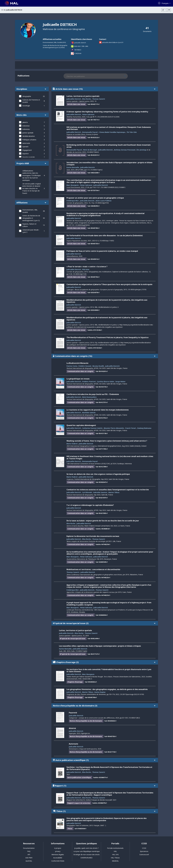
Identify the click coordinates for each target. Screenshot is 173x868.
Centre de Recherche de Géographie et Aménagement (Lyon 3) (31, 218)
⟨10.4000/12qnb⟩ (81, 651)
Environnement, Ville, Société (30, 211)
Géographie (27, 96)
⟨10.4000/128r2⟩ (134, 718)
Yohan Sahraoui (88, 114)
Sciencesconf (144, 855)
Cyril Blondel (87, 492)
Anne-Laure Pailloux (104, 201)
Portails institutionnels (115, 848)
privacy (58, 851)
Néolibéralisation (29, 136)
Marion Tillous (114, 492)
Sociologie (26, 106)
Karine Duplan (100, 692)
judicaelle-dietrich (80, 43)
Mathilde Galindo (89, 413)
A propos (58, 848)
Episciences (144, 851)
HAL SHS (115, 855)
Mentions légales (58, 855)
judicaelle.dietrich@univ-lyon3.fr (113, 42)
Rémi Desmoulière (89, 397)
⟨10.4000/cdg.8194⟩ (102, 203)
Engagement (27, 150)
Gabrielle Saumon (100, 492)
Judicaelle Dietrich (101, 185)
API (29, 855)
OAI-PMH (29, 858)
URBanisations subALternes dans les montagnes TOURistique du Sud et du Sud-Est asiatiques (31, 175)
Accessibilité (58, 858)
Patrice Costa (72, 366)
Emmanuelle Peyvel (90, 132)
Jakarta (25, 122)
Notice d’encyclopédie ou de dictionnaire (104, 706)
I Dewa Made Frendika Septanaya (112, 132)
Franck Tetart (131, 428)
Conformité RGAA (58, 861)
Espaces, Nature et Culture (29, 225)
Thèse (104, 811)
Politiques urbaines (29, 140)
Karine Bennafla (73, 167)
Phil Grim (86, 269)
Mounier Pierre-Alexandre (114, 428)
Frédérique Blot (73, 201)
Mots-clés (31, 115)
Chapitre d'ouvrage (104, 662)
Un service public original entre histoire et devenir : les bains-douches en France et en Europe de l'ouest (32, 188)
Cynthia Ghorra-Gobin (106, 382)
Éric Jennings (142, 150)
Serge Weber (120, 382)
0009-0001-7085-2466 (81, 46)
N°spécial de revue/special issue (104, 623)
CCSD (144, 848)
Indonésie (26, 126)
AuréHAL (29, 861)
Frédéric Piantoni (89, 382)
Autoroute (26, 143)
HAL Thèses (115, 858)
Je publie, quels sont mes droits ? (86, 848)
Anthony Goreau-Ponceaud (125, 150)
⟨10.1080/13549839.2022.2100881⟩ (113, 187)
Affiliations (31, 203)
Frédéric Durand (85, 366)
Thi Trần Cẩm (132, 132)
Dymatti (25, 147)
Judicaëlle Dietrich (74, 99)
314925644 (78, 53)
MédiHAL (115, 861)
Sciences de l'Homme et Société (31, 101)
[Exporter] (164, 10)
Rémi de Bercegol (90, 150)
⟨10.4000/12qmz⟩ (96, 170)
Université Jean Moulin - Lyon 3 (31, 231)
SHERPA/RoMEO (86, 858)
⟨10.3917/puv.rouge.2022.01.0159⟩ (132, 694)
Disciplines (31, 89)
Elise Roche (87, 99)
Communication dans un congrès (104, 356)
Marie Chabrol (72, 444)
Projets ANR (31, 163)
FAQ (29, 851)
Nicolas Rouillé (98, 366)
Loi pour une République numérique (87, 851)
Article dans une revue (104, 89)
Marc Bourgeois (73, 185)
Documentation (29, 848)
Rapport (104, 786)
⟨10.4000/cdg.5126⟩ (80, 274)
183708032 (78, 50)
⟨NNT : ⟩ (103, 825)
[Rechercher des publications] (127, 76)
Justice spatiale (28, 133)
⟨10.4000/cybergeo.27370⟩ (137, 289)
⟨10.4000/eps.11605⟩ (107, 241)
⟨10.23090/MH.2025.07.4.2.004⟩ (108, 117)
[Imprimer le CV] (169, 10)
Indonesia (26, 129)
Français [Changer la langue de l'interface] (165, 3)
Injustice (25, 154)
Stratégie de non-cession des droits (86, 855)
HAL (115, 851)
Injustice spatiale (29, 157)
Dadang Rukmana (144, 428)
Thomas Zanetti (99, 99)
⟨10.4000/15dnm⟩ (93, 152)
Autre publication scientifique (104, 760)
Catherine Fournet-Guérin (92, 428)
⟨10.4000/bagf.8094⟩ (82, 225)
